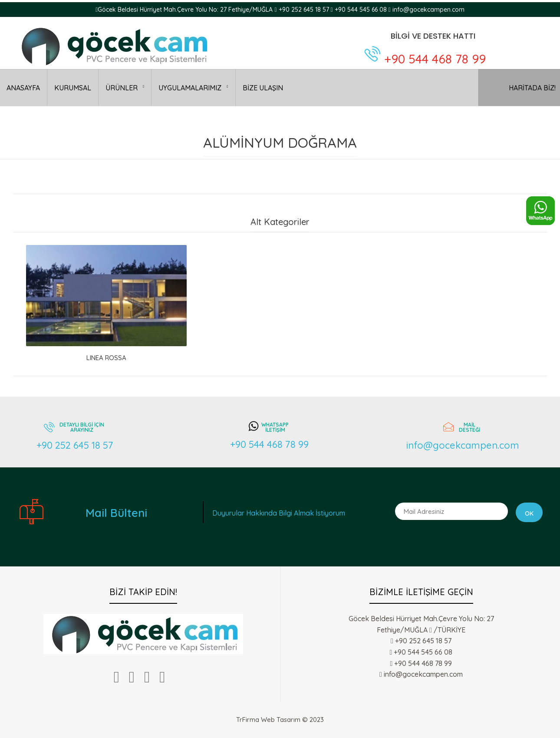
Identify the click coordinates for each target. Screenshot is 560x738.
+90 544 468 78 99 (435, 59)
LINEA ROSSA (106, 358)
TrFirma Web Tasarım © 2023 (280, 720)
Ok (529, 513)
